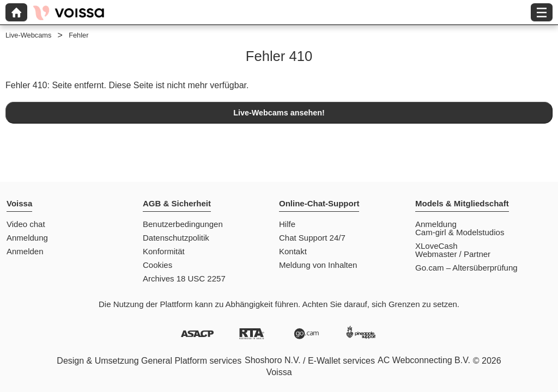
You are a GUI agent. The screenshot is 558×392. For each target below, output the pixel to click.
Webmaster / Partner (453, 254)
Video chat (26, 224)
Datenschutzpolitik (176, 238)
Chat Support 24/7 (312, 238)
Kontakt (293, 251)
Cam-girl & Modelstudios (460, 232)
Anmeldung (27, 238)
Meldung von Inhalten (318, 265)
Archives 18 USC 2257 (184, 278)
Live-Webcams (28, 35)
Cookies (157, 265)
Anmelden (25, 251)
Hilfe (287, 224)
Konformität (164, 251)
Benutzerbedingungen (183, 224)
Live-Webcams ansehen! (279, 113)
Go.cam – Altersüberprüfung (466, 268)
